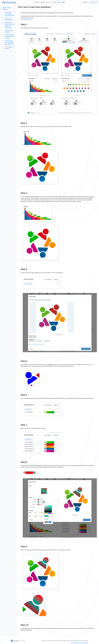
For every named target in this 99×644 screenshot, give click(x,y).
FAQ (80, 641)
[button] (86, 2)
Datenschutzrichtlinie (53, 641)
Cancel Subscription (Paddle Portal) (79, 643)
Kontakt (86, 641)
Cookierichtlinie (63, 641)
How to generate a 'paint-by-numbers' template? (9, 36)
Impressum (44, 641)
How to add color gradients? (9, 31)
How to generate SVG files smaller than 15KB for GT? (9, 42)
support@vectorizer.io (26, 19)
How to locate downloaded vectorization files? (10, 14)
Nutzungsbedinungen (73, 641)
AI (64, 2)
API (82, 641)
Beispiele (43, 2)
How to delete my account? (9, 48)
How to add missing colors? (9, 19)
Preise (48, 2)
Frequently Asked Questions (6, 8)
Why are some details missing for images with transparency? (9, 25)
